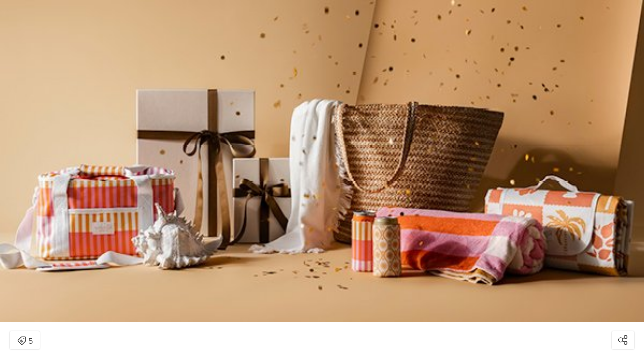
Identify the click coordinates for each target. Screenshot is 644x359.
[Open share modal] (623, 340)
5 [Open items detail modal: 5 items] (25, 341)
